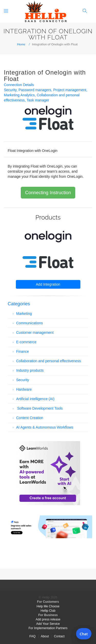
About (45, 636)
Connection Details (19, 85)
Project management (70, 90)
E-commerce (26, 342)
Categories (19, 304)
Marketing (24, 314)
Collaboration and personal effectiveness (49, 361)
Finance (23, 351)
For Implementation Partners (48, 628)
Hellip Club (48, 611)
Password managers (35, 90)
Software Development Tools (39, 408)
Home (21, 44)
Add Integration (48, 284)
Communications (29, 323)
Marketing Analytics (19, 95)
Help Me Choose (48, 606)
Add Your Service (48, 624)
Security (10, 90)
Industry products (30, 370)
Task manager (38, 100)
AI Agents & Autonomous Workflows (45, 427)
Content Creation (30, 418)
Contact (59, 636)
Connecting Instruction (48, 193)
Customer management (35, 333)
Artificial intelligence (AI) (35, 399)
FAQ (33, 636)
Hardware (24, 389)
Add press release (48, 619)
